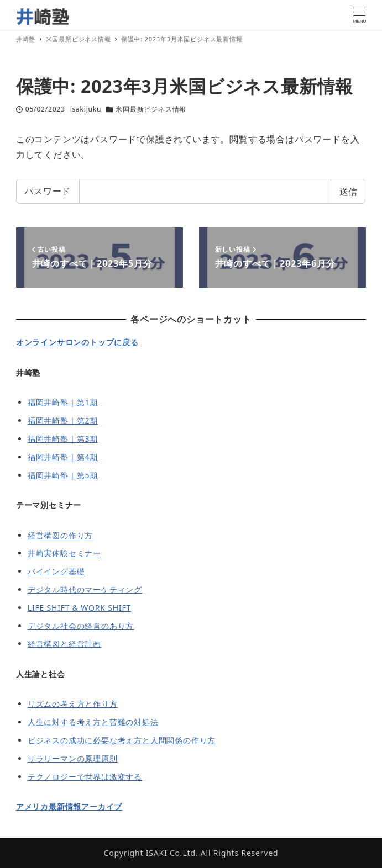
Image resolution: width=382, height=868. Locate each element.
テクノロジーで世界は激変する (85, 777)
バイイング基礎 (56, 571)
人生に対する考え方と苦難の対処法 (93, 722)
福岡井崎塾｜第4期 (63, 457)
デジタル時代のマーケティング (85, 589)
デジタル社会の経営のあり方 (81, 626)
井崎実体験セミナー (64, 553)
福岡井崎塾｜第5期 (63, 475)
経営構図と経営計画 (64, 644)
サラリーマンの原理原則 (73, 758)
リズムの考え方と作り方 (73, 704)
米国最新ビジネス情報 (151, 109)
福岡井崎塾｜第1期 (63, 402)
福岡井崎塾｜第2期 (63, 420)
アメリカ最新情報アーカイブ (69, 806)
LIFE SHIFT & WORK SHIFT (79, 608)
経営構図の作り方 (60, 535)
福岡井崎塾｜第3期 (63, 439)
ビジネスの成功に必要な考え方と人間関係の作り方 (122, 740)
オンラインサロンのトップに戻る (77, 342)
